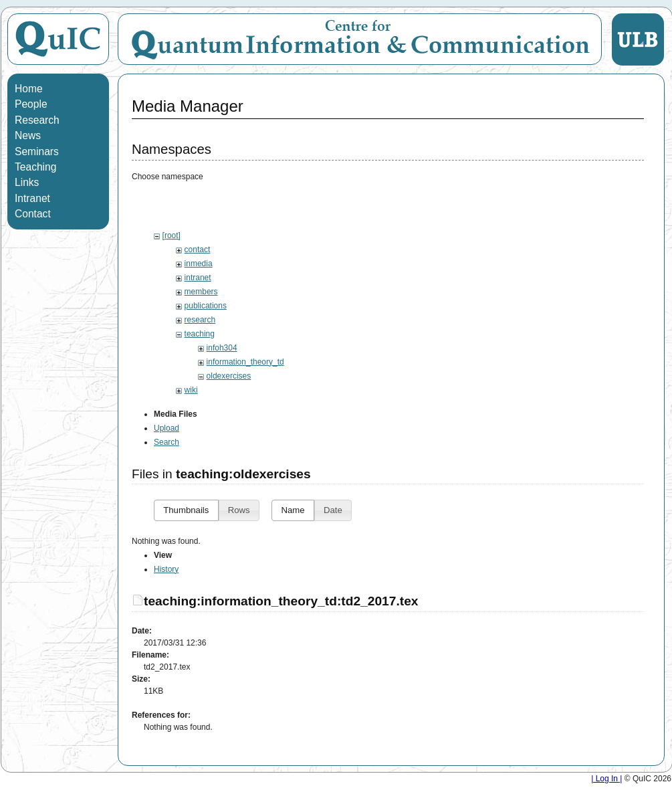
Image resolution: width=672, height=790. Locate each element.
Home (29, 89)
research (200, 320)
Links (27, 182)
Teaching (35, 167)
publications (206, 306)
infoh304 (222, 348)
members (201, 292)
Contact (33, 214)
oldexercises (229, 376)
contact (198, 250)
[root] (172, 235)
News (28, 135)
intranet (198, 278)
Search (166, 458)
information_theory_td (245, 362)
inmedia (199, 264)
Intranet (32, 198)
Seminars (37, 152)
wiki (191, 390)
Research (37, 120)
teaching (200, 334)
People (31, 104)
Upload (166, 443)
